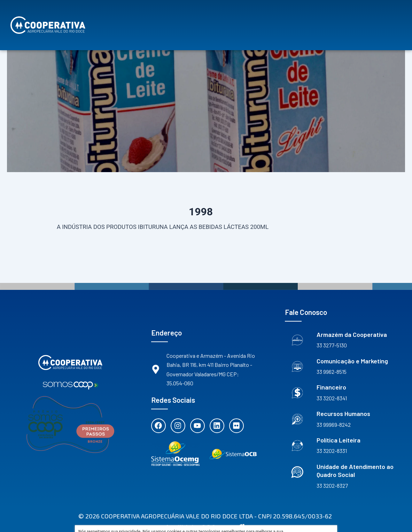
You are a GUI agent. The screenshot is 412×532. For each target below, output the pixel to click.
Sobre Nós (113, 19)
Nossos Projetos (167, 19)
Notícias (338, 19)
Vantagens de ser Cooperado (240, 19)
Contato (379, 19)
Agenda (301, 19)
